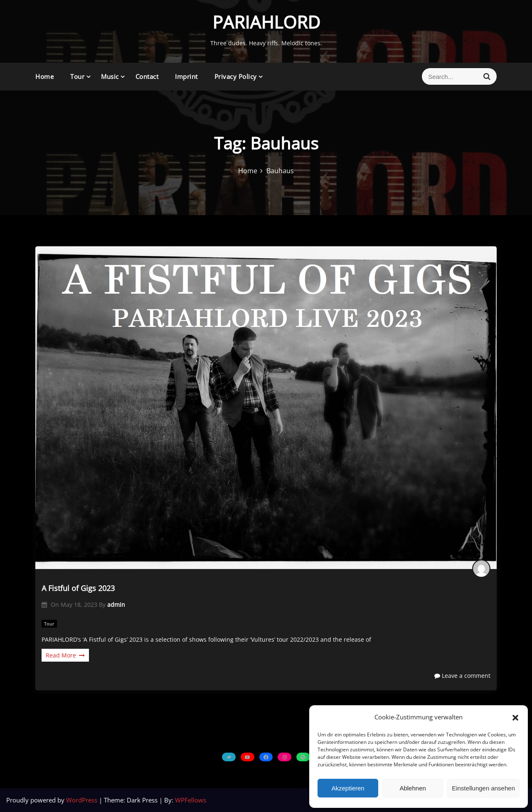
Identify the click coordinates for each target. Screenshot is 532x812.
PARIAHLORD (266, 22)
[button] (515, 717)
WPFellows (191, 800)
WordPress (83, 800)
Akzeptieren (348, 788)
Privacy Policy (236, 76)
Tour (77, 76)
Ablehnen (413, 788)
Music (110, 76)
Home (44, 76)
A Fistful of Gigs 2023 (78, 588)
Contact (147, 76)
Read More (65, 655)
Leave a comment (462, 676)
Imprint (186, 76)
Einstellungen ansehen (483, 788)
